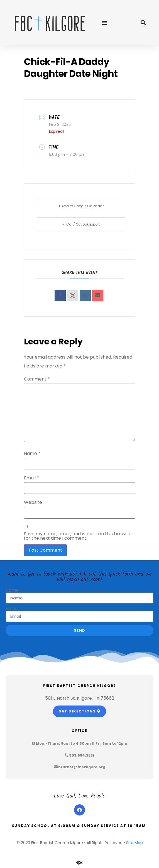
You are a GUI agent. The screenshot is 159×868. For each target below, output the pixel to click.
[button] (105, 23)
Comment (37, 379)
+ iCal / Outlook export (81, 224)
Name (32, 454)
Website (33, 502)
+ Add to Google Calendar (81, 206)
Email (31, 478)
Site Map (134, 843)
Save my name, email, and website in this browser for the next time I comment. (78, 536)
